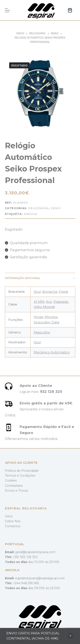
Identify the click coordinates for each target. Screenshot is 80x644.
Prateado (61, 302)
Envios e (12, 491)
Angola (31, 214)
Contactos (13, 526)
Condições (27, 476)
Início (9, 516)
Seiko (56, 208)
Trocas (23, 491)
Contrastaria (14, 486)
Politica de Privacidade (22, 471)
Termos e (12, 476)
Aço (49, 302)
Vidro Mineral (44, 307)
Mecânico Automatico (52, 352)
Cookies (11, 480)
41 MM (39, 302)
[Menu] (7, 10)
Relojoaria (39, 208)
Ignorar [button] (70, 636)
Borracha (50, 292)
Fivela (63, 292)
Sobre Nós (13, 521)
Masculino (42, 332)
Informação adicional (40, 278)
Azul (37, 292)
